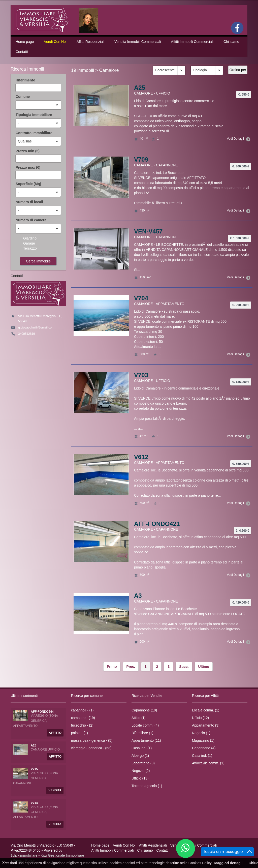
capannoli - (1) (82, 710)
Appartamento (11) (146, 740)
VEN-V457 (148, 231)
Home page (25, 42)
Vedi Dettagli (238, 139)
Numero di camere (31, 220)
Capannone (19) (144, 710)
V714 (34, 803)
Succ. (184, 667)
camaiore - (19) (83, 718)
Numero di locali (29, 202)
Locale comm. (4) (145, 725)
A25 (140, 88)
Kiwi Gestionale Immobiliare (62, 855)
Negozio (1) (201, 733)
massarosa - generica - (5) (92, 740)
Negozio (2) (141, 771)
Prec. (131, 667)
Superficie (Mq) (28, 184)
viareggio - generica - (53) (91, 748)
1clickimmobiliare (24, 855)
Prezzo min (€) (28, 151)
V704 (141, 298)
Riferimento (25, 80)
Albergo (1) (140, 756)
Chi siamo (231, 42)
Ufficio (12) (200, 718)
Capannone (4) (204, 748)
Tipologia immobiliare (34, 115)
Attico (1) (139, 718)
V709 (141, 159)
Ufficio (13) (140, 778)
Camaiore (109, 70)
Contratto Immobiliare (34, 133)
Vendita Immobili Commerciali (138, 42)
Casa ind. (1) (142, 748)
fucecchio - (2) (82, 725)
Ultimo (204, 667)
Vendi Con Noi (55, 42)
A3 (138, 596)
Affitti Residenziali (90, 42)
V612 (141, 457)
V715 (34, 769)
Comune (23, 97)
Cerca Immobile (38, 261)
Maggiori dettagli (228, 863)
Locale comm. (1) (206, 710)
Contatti (22, 52)
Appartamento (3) (206, 725)
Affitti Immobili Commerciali (192, 42)
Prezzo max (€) (28, 167)
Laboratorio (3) (143, 763)
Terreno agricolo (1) (147, 786)
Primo (112, 667)
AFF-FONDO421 (157, 524)
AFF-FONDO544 (42, 712)
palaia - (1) (79, 733)
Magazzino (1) (203, 740)
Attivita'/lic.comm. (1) (208, 763)
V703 (141, 375)
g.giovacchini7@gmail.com (36, 327)
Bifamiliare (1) (142, 733)
